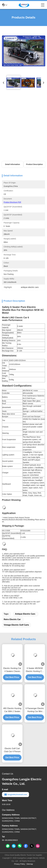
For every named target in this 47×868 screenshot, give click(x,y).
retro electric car (12, 619)
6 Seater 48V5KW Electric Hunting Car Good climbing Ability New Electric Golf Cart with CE (35, 670)
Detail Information (13, 164)
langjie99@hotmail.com (15, 795)
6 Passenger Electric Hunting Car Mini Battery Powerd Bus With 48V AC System (35, 710)
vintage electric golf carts (16, 625)
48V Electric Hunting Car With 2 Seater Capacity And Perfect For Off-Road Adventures (12, 710)
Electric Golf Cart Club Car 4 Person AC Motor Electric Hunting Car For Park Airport (12, 750)
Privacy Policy (20, 864)
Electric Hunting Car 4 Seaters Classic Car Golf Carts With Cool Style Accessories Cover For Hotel (12, 670)
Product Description (34, 164)
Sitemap (30, 864)
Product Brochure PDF (12, 202)
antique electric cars (25, 614)
